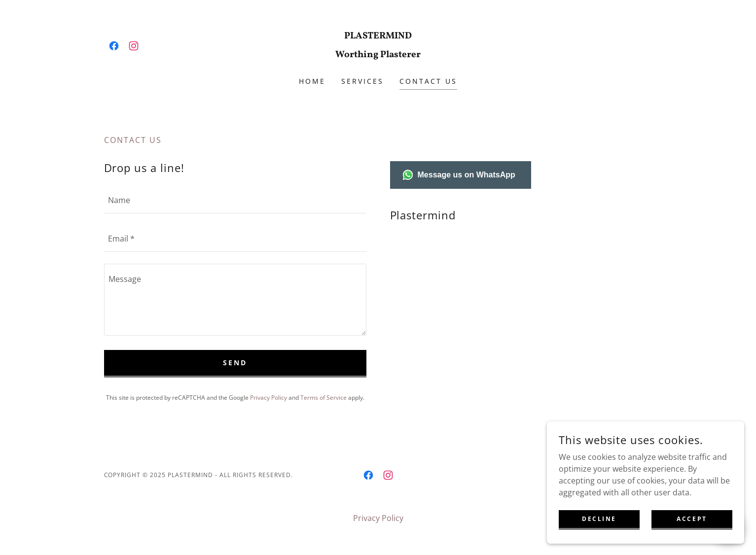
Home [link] (312, 81)
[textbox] (235, 200)
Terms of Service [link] (324, 398)
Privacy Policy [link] (269, 398)
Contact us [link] (428, 81)
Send (235, 363)
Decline (599, 519)
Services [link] (362, 81)
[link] (114, 46)
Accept (692, 519)
